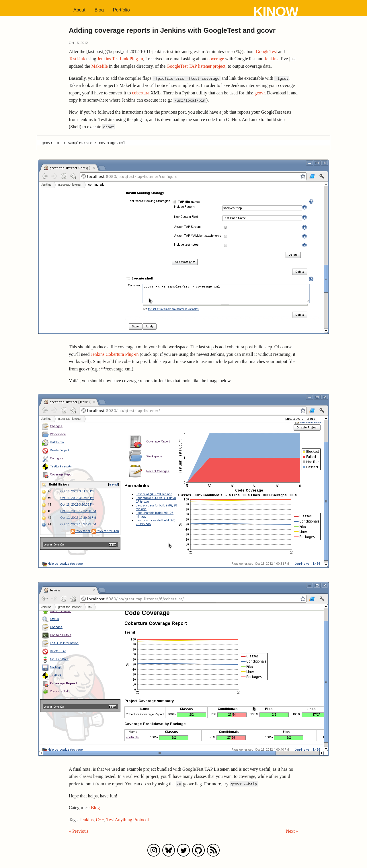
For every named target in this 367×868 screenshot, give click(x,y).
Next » (292, 831)
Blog (99, 10)
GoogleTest (267, 52)
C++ (100, 820)
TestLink (77, 59)
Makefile (99, 66)
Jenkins (271, 59)
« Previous (79, 831)
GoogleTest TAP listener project (196, 66)
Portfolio (121, 10)
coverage (216, 59)
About (79, 10)
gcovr (260, 93)
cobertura (140, 93)
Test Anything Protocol (128, 820)
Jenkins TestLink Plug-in (120, 59)
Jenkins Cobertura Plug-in (115, 354)
